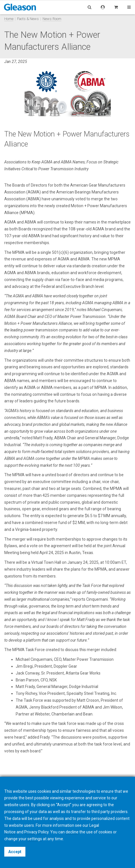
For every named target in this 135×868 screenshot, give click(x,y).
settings (35, 839)
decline (72, 832)
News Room (52, 19)
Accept (15, 852)
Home (9, 19)
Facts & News (28, 19)
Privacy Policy (36, 832)
